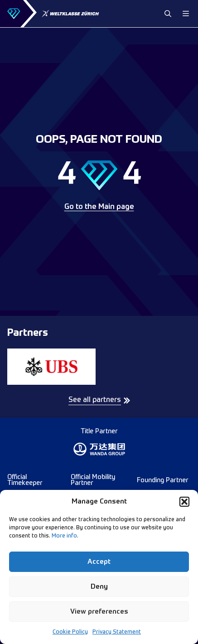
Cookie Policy (70, 632)
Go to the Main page (99, 207)
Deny (99, 587)
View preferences (99, 612)
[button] (184, 502)
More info (64, 536)
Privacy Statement (117, 632)
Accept (99, 562)
